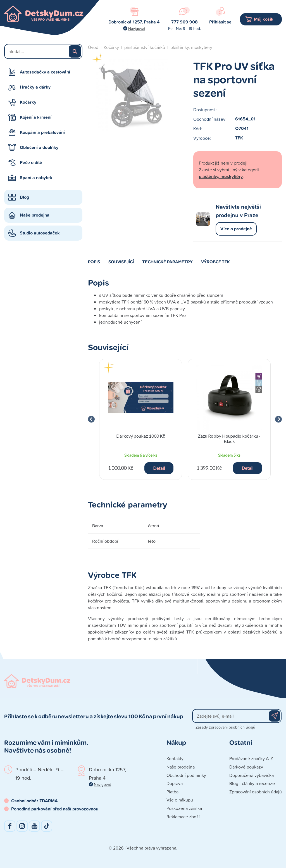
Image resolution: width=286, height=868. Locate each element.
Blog (24, 197)
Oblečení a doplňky (39, 147)
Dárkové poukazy (246, 767)
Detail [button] (159, 468)
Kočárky (28, 102)
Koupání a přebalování (42, 132)
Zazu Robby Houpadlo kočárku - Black (229, 438)
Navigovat (137, 28)
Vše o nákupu (180, 800)
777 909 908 (184, 22)
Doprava (175, 783)
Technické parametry (167, 262)
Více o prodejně (236, 229)
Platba (172, 792)
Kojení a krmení (36, 117)
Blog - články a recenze (252, 783)
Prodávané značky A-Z (251, 758)
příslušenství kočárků (145, 47)
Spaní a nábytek (36, 178)
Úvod (93, 47)
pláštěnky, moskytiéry (191, 47)
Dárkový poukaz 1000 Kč (141, 436)
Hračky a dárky (35, 87)
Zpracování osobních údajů (256, 792)
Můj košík (264, 19)
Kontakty (175, 758)
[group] (141, 419)
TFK (239, 138)
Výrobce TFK (215, 262)
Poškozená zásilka (184, 808)
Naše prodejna (35, 215)
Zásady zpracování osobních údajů (225, 727)
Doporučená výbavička (252, 775)
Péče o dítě (31, 163)
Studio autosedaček (40, 233)
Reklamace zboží (183, 817)
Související (121, 262)
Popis (94, 262)
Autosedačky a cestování (45, 72)
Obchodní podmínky (186, 775)
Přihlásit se (220, 22)
